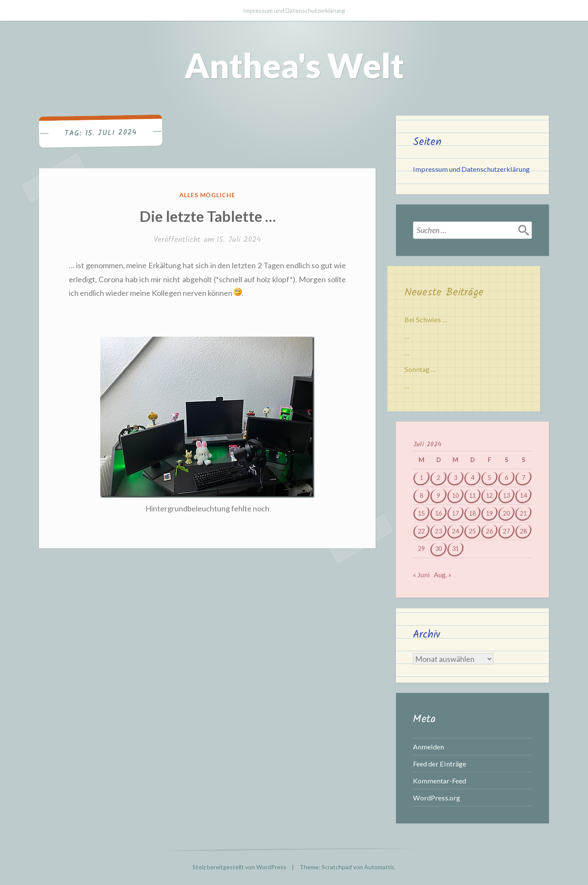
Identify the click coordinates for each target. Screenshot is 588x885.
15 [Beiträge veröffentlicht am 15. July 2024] (421, 513)
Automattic (379, 867)
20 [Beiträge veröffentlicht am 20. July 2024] (506, 513)
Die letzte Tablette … (208, 216)
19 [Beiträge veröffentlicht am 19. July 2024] (489, 513)
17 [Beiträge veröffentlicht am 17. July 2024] (455, 513)
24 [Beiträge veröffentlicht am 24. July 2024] (455, 531)
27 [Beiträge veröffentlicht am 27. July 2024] (506, 531)
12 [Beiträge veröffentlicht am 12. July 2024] (489, 495)
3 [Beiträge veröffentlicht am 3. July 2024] (455, 478)
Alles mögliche (208, 195)
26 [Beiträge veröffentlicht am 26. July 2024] (489, 531)
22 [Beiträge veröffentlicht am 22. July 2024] (421, 531)
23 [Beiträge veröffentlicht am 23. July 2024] (438, 531)
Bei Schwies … (426, 319)
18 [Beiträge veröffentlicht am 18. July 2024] (472, 513)
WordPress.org (437, 798)
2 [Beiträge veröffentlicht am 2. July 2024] (438, 478)
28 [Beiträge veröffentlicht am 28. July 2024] (523, 531)
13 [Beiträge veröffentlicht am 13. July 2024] (506, 495)
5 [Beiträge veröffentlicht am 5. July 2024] (489, 478)
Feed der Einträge (440, 764)
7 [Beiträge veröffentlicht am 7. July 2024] (523, 478)
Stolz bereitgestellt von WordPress (239, 867)
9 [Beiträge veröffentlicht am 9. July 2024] (438, 495)
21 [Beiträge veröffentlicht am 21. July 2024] (523, 513)
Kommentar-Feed (440, 781)
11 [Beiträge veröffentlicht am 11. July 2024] (472, 495)
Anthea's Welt (294, 65)
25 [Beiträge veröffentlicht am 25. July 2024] (472, 531)
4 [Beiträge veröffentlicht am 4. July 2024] (472, 478)
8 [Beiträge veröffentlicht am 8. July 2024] (421, 495)
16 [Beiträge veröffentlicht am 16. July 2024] (438, 513)
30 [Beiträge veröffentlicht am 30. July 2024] (438, 549)
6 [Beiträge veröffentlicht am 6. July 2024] (506, 478)
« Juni (421, 574)
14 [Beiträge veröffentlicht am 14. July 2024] (523, 495)
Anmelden (428, 747)
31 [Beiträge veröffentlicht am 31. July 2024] (455, 549)
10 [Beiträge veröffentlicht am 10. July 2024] (455, 495)
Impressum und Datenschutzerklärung (294, 10)
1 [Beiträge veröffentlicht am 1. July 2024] (421, 478)
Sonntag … (420, 369)
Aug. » (443, 574)
